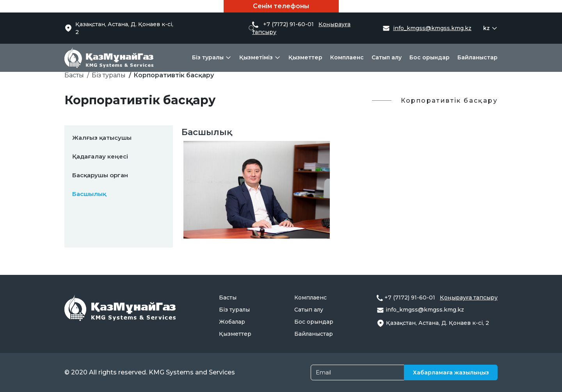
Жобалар (232, 322)
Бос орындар (430, 57)
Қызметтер (305, 57)
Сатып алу (387, 57)
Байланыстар (478, 57)
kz (486, 28)
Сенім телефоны (281, 6)
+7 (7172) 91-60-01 (411, 298)
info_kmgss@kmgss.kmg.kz (432, 28)
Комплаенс (347, 57)
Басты (74, 75)
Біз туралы (208, 57)
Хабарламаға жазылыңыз (451, 372)
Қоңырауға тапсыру (469, 298)
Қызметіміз (256, 57)
